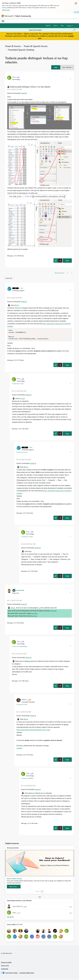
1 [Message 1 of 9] (13, 256)
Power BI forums (13, 46)
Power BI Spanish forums (36, 46)
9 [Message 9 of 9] (27, 572)
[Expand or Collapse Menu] (3, 21)
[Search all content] (52, 30)
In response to (18, 384)
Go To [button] (69, 26)
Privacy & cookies (6, 963)
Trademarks (5, 969)
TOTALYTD (18, 308)
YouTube (54, 611)
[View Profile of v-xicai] (21, 288)
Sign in (56, 25)
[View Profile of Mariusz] (24, 700)
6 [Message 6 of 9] (13, 361)
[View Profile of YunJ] (14, 77)
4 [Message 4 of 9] (23, 755)
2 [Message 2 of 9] (13, 623)
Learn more (6, 10)
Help (62, 25)
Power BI (24, 93)
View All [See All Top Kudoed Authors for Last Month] (10, 917)
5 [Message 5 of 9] (27, 824)
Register (48, 25)
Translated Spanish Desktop (21, 50)
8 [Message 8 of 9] (23, 513)
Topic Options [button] (67, 67)
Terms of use (5, 966)
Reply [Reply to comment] (67, 366)
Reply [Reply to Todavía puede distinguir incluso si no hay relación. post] (67, 261)
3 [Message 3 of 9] (18, 681)
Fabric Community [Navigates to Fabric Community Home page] (23, 16)
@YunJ (17, 305)
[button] (56, 67)
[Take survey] (14, 887)
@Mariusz (32, 794)
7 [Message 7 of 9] (18, 429)
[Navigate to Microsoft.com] (7, 16)
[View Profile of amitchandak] (20, 591)
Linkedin (19, 749)
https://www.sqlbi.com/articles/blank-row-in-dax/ (33, 730)
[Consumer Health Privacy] (27, 973)
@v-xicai (22, 399)
